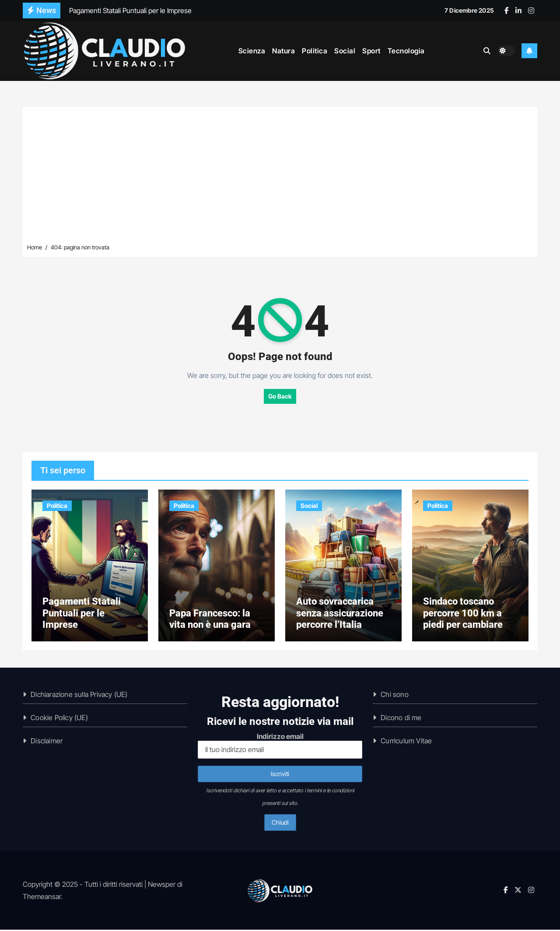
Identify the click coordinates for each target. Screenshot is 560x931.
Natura (283, 50)
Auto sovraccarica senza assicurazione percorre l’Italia (340, 614)
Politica (315, 50)
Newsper (162, 885)
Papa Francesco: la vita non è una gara (210, 620)
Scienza (252, 50)
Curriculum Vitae (406, 742)
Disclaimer (47, 742)
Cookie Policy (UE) (59, 719)
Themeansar (42, 898)
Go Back (280, 396)
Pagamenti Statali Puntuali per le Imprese (82, 614)
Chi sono (395, 696)
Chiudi (280, 824)
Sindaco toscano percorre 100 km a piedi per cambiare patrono (463, 620)
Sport (371, 50)
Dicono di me (401, 719)
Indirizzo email (280, 747)
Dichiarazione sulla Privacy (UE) (79, 696)
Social (345, 50)
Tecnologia (406, 50)
